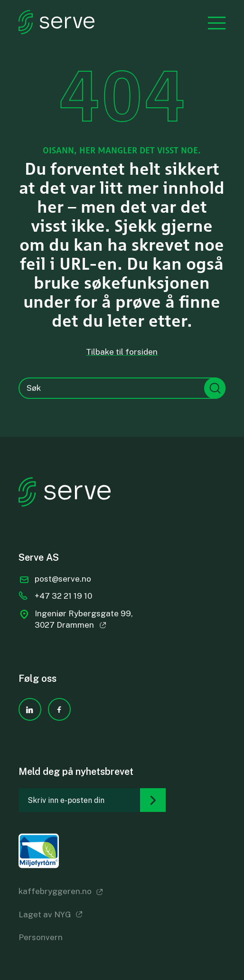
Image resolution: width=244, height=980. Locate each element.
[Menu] (212, 22)
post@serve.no (63, 579)
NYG (63, 914)
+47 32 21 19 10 (63, 596)
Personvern (41, 937)
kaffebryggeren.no (55, 891)
